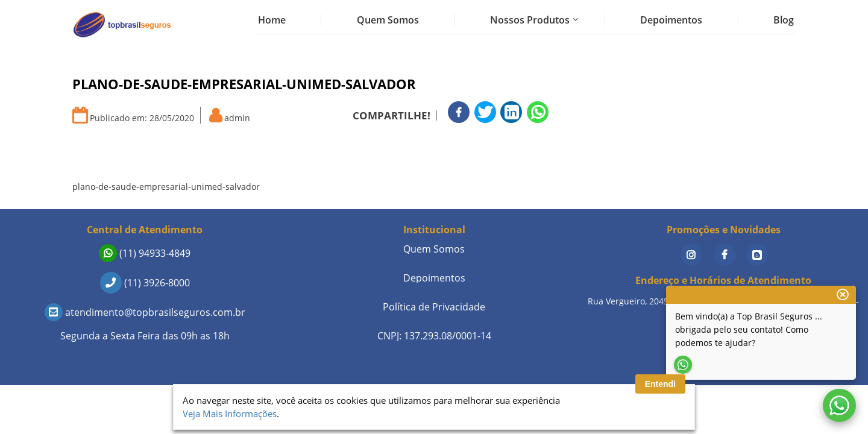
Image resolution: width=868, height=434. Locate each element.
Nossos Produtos (530, 20)
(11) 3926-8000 (145, 283)
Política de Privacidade (434, 307)
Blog (784, 20)
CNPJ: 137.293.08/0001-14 (434, 336)
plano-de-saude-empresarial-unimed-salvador (166, 187)
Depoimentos (671, 20)
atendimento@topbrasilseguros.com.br (145, 312)
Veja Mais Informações (230, 414)
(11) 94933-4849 (145, 253)
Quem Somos (388, 20)
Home (272, 20)
